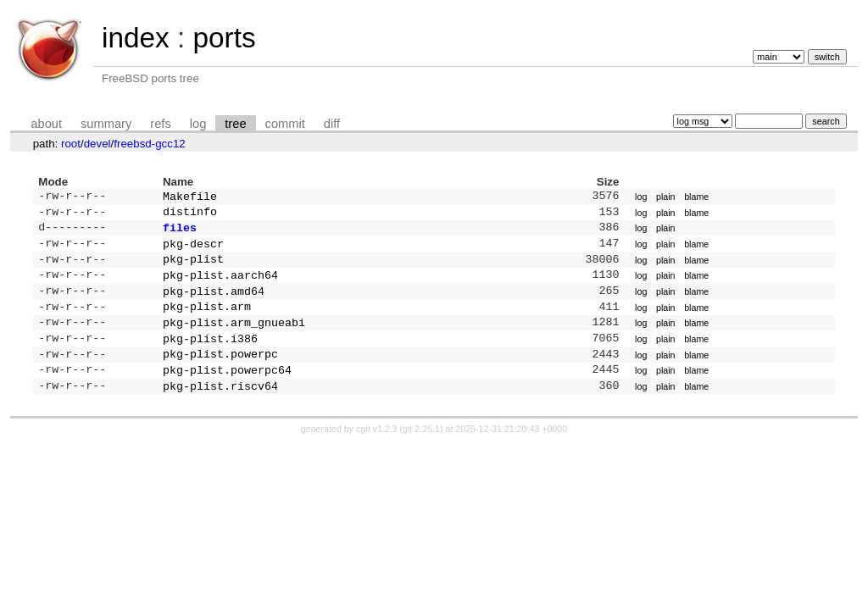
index (136, 38)
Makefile (190, 197)
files (180, 232)
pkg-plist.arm (207, 319)
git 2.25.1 (421, 451)
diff (332, 124)
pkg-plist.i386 (210, 355)
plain (666, 197)
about (46, 124)
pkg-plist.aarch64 (220, 285)
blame (696, 197)
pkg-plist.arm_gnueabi (234, 337)
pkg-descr (193, 250)
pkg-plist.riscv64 (220, 408)
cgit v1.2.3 (377, 451)
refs (160, 124)
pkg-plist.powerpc (220, 372)
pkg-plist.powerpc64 (227, 390)
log (198, 124)
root (71, 144)
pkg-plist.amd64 (214, 302)
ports (224, 38)
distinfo (190, 214)
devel (97, 144)
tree (235, 124)
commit (285, 124)
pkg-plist (193, 267)
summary (106, 124)
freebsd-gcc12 (149, 144)
